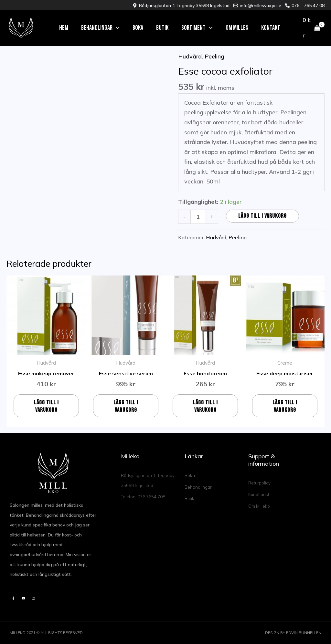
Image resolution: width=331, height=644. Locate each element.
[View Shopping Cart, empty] (311, 28)
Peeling (214, 56)
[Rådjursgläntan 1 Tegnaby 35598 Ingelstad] (181, 5)
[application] (116, 28)
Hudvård (190, 56)
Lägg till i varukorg (262, 216)
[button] (100, 28)
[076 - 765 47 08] (305, 5)
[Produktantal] (198, 217)
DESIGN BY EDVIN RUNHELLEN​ (293, 633)
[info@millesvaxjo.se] (257, 5)
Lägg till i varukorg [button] (46, 406)
